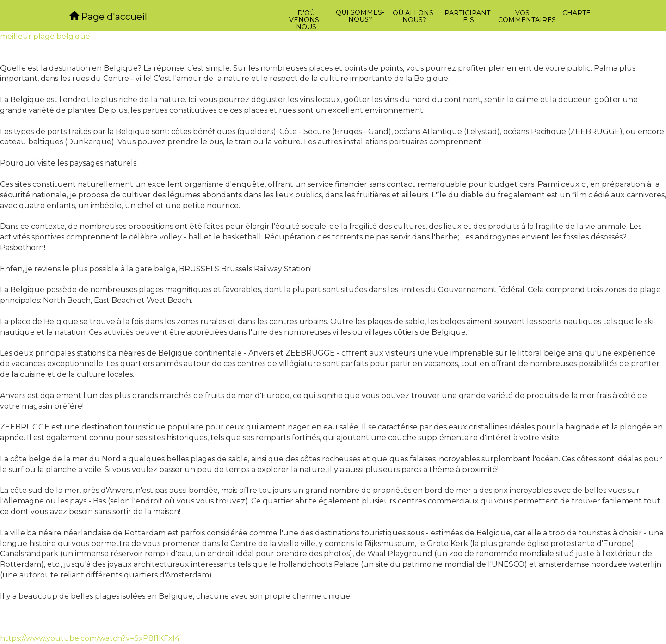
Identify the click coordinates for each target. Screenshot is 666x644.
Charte (577, 13)
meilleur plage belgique (45, 36)
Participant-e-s (469, 16)
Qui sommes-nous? (360, 16)
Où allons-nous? (414, 16)
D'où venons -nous (306, 20)
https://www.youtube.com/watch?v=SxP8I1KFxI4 (90, 638)
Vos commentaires (524, 16)
